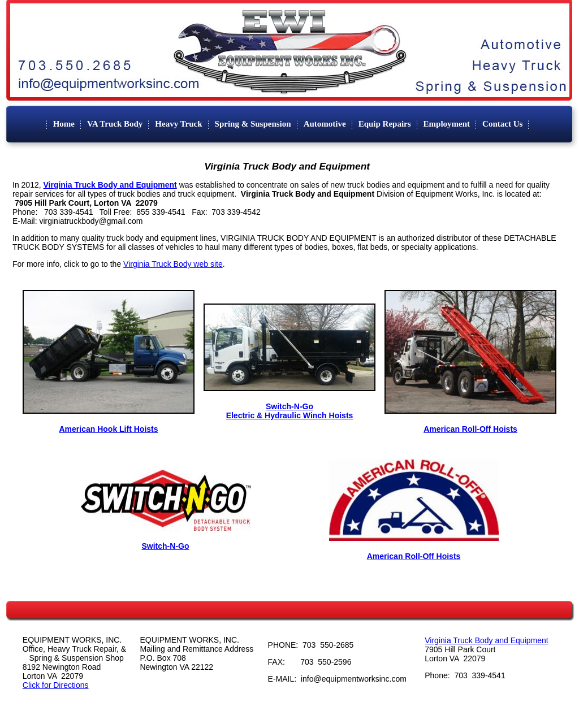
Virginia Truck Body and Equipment (486, 640)
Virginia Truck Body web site (173, 264)
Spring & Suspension (253, 124)
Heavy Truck (178, 124)
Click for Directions (56, 685)
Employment (447, 124)
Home (64, 124)
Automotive (325, 124)
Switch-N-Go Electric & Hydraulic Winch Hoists (290, 411)
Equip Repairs (385, 124)
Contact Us (502, 124)
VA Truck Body (115, 124)
